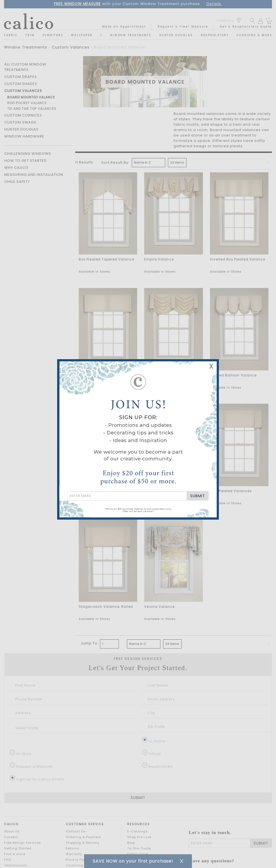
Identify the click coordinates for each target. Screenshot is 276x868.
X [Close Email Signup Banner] (211, 366)
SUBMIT (198, 496)
